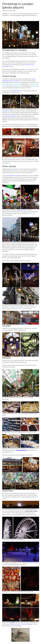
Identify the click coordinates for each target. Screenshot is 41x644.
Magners (20, 309)
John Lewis (33, 84)
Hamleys (31, 213)
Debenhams (18, 84)
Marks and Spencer (8, 84)
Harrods (36, 86)
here (9, 163)
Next (4, 86)
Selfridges (16, 86)
